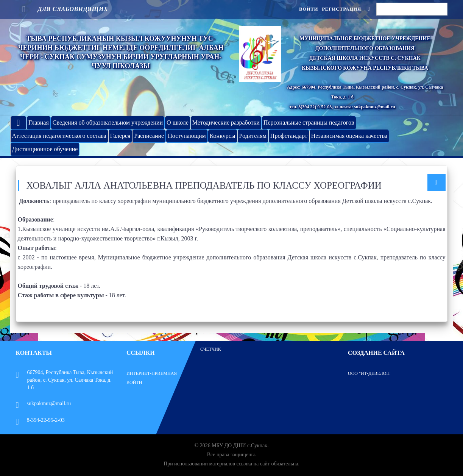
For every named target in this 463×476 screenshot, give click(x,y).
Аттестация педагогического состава (59, 136)
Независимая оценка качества (349, 136)
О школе (178, 123)
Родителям (253, 136)
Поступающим (187, 136)
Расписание (149, 136)
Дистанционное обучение (45, 149)
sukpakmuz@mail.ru (44, 403)
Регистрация (341, 9)
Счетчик (211, 349)
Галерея (120, 136)
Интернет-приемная (152, 373)
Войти (309, 9)
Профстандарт (289, 136)
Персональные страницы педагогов (309, 123)
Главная (39, 123)
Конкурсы (223, 136)
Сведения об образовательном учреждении (108, 123)
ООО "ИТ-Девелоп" (370, 373)
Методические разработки (226, 123)
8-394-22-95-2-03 (40, 420)
